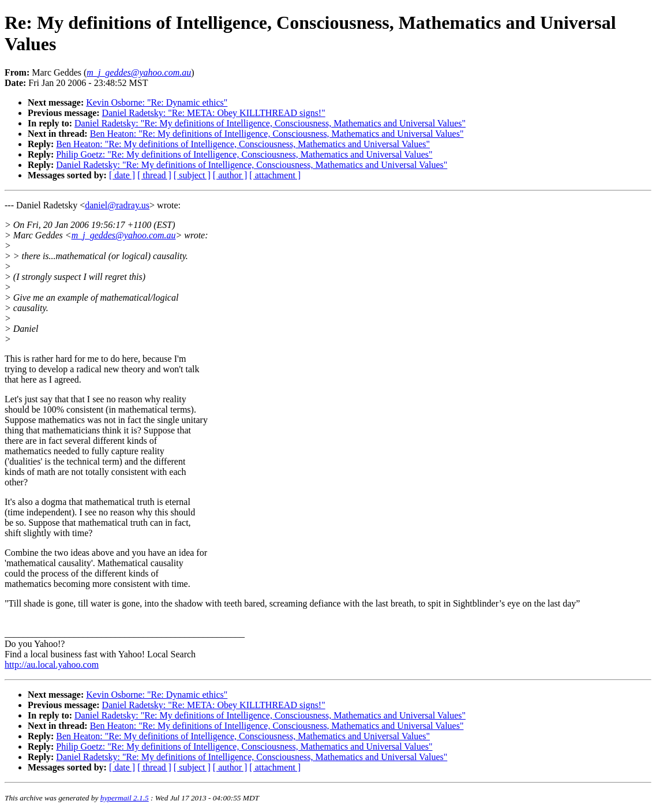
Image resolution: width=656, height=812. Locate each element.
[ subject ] (192, 175)
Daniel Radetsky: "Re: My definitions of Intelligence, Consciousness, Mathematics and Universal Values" (270, 123)
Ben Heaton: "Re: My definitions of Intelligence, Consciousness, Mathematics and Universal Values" (277, 134)
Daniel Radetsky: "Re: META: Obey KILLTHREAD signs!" (214, 113)
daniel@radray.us (117, 205)
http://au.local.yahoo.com (52, 665)
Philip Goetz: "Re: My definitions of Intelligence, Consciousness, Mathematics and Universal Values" (244, 154)
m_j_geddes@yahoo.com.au (124, 235)
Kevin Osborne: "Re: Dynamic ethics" (157, 102)
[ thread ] (154, 175)
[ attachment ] (275, 175)
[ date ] (122, 175)
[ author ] (230, 175)
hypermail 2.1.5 (125, 798)
